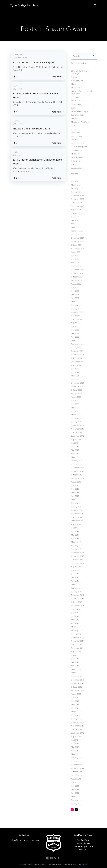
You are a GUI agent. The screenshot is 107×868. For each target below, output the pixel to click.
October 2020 (76, 387)
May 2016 (75, 574)
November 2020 (77, 383)
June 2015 (75, 613)
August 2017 (76, 521)
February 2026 (76, 185)
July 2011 (74, 779)
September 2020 (77, 390)
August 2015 (76, 606)
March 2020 (75, 412)
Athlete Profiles (77, 77)
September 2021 (77, 359)
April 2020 (75, 408)
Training (74, 161)
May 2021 (75, 373)
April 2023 (75, 295)
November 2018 (77, 468)
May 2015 (75, 617)
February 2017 (76, 542)
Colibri (85, 862)
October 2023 (76, 274)
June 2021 (75, 369)
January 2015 (76, 631)
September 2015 (77, 603)
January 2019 (76, 461)
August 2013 (76, 691)
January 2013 (76, 716)
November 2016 (77, 553)
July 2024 (74, 253)
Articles (73, 74)
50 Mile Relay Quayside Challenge (84, 70)
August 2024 (76, 249)
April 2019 (75, 451)
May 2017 (75, 532)
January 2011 (76, 801)
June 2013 (75, 698)
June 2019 (75, 443)
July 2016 (74, 567)
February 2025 (76, 228)
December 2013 (77, 677)
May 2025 (75, 217)
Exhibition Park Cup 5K (79, 108)
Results (73, 136)
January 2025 (76, 231)
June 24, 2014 (18, 124)
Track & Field (76, 158)
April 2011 (75, 790)
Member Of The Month (80, 119)
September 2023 (77, 277)
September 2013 (77, 687)
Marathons (75, 115)
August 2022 (76, 320)
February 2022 (76, 341)
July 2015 (74, 610)
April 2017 (75, 535)
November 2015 (77, 595)
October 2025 (76, 200)
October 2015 (76, 599)
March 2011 (75, 793)
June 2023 (75, 288)
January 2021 (76, 376)
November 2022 (77, 313)
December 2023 (77, 267)
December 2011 (77, 762)
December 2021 (77, 348)
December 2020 (77, 380)
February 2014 (76, 670)
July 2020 (74, 397)
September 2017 (77, 518)
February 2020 (76, 415)
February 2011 (76, 797)
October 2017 (76, 514)
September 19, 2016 (21, 58)
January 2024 (76, 263)
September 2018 (77, 475)
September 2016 (77, 560)
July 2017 (74, 525)
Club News (75, 94)
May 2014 (75, 659)
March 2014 (75, 666)
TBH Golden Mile (77, 154)
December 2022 (77, 309)
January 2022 (76, 344)
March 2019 (75, 454)
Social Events (76, 147)
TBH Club (19, 55)
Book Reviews (76, 84)
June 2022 (75, 327)
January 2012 (76, 758)
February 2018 (76, 500)
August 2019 (76, 436)
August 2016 (76, 564)
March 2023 (75, 298)
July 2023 (74, 284)
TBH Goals (75, 151)
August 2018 (76, 479)
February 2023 (76, 302)
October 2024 (76, 242)
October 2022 (76, 316)
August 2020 (76, 394)
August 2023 (76, 281)
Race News (75, 129)
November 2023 (77, 270)
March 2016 (75, 581)
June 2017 (75, 528)
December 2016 (77, 550)
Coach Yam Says (77, 98)
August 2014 (76, 649)
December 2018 (77, 465)
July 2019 (74, 440)
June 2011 (75, 783)
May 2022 (75, 330)
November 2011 (77, 765)
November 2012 (77, 723)
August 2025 (76, 207)
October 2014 (76, 641)
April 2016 (75, 578)
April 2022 (75, 334)
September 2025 (77, 203)
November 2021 (77, 352)
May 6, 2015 (17, 89)
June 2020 (75, 401)
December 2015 (77, 592)
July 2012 (74, 737)
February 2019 (76, 458)
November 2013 (77, 680)
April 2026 (75, 178)
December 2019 (77, 422)
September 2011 (77, 772)
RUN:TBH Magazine (78, 144)
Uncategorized (76, 165)
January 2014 (76, 673)
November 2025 (77, 196)
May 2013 (75, 702)
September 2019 (77, 433)
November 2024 (77, 238)
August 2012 (76, 733)
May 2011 (75, 786)
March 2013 (75, 709)
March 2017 (75, 539)
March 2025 (75, 224)
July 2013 (74, 694)
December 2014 (77, 634)
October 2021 (76, 355)
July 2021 (74, 366)
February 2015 (76, 627)
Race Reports (76, 133)
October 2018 (76, 472)
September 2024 (77, 245)
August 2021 (76, 362)
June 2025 (75, 214)
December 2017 (77, 507)
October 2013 (76, 684)
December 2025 (77, 192)
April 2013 (75, 705)
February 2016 (76, 585)
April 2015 (75, 620)
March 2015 (75, 624)
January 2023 (76, 306)
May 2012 (75, 744)
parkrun (74, 126)
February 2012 (76, 755)
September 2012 (77, 730)
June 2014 (75, 656)
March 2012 (75, 751)
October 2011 (76, 769)
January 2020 (76, 419)
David (17, 86)
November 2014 (77, 638)
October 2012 (76, 726)
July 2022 (74, 323)
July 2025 (74, 210)
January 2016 (76, 588)
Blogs (73, 81)
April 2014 (75, 663)
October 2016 (76, 557)
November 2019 (77, 426)
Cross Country (76, 101)
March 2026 (75, 182)
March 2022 (75, 337)
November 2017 (77, 511)
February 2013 (76, 712)
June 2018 (75, 486)
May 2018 (75, 489)
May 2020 (75, 405)
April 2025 (75, 221)
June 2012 (75, 740)
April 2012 (75, 747)
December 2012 (77, 719)
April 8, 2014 (17, 155)
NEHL (73, 122)
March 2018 (75, 496)
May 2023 (75, 291)
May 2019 (75, 447)
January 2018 (76, 504)
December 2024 (77, 235)
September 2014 (77, 645)
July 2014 (74, 652)
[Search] (94, 56)
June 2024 (75, 256)
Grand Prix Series (77, 112)
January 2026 (76, 189)
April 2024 (75, 260)
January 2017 (76, 546)
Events (73, 105)
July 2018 (74, 482)
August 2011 (76, 776)
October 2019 (76, 429)
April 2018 (75, 493)
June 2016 (75, 571)
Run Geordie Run (77, 140)
